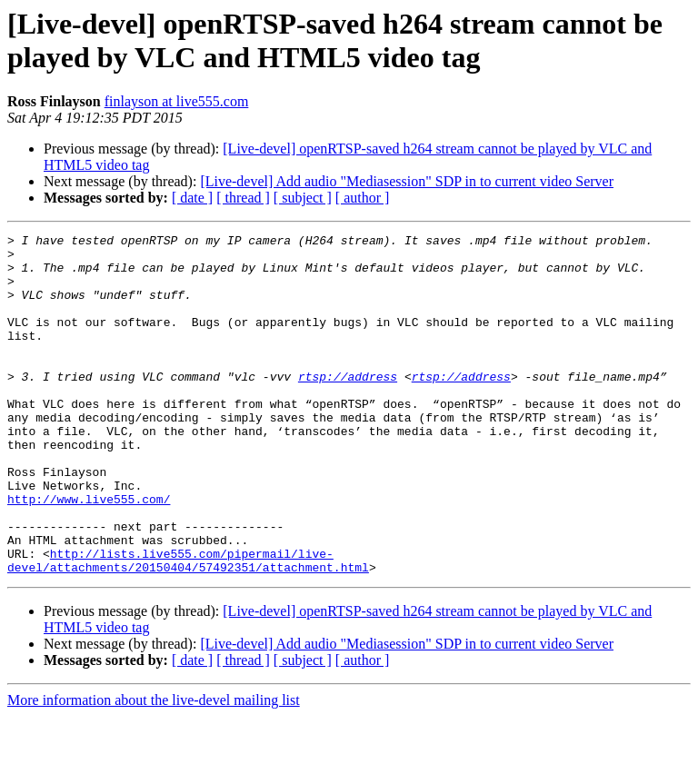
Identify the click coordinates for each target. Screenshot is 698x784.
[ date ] (192, 198)
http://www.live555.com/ (89, 553)
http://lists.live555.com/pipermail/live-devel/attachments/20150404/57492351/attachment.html (188, 627)
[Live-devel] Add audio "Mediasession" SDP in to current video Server (407, 181)
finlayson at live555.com (177, 101)
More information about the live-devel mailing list (154, 768)
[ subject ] (303, 198)
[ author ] (363, 198)
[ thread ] (243, 198)
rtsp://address (348, 406)
